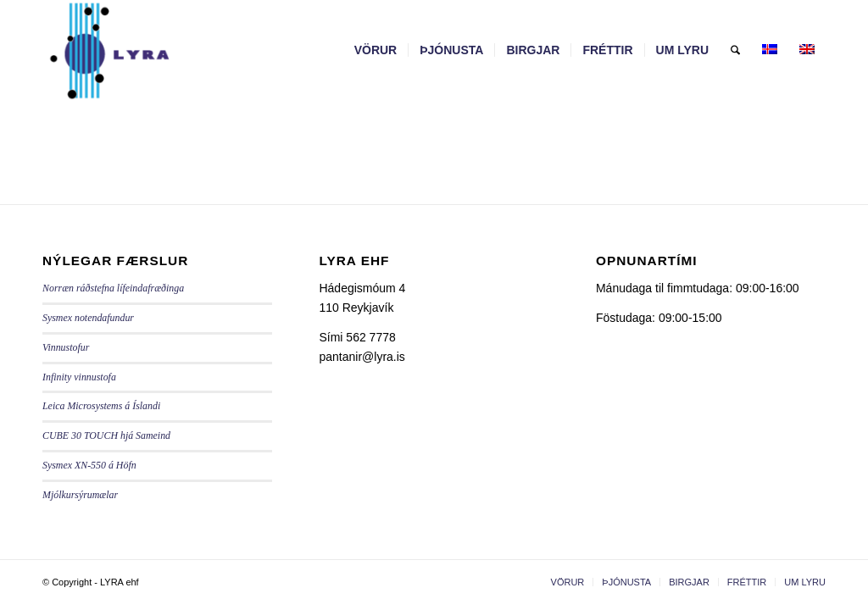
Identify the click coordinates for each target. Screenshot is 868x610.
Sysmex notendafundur (88, 318)
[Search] (735, 50)
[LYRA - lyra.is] (151, 50)
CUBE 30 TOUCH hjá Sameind (106, 435)
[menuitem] (376, 50)
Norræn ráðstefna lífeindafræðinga (113, 288)
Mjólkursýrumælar (80, 495)
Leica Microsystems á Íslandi (101, 406)
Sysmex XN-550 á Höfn (89, 465)
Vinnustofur (66, 347)
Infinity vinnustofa (79, 377)
